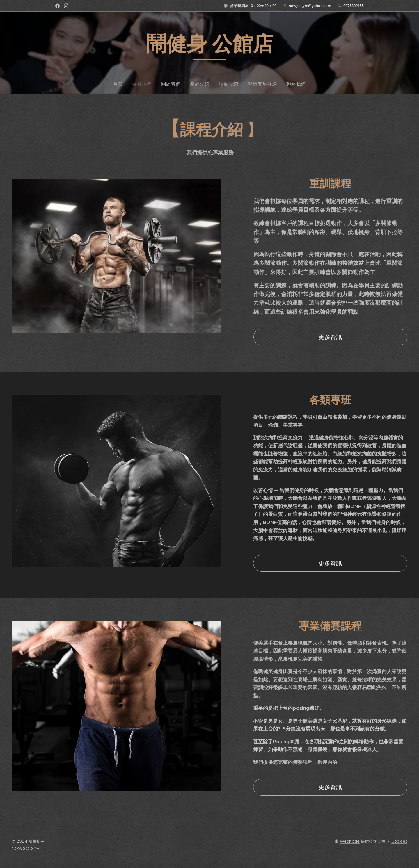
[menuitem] (184, 84)
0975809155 (354, 6)
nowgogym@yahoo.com (310, 6)
